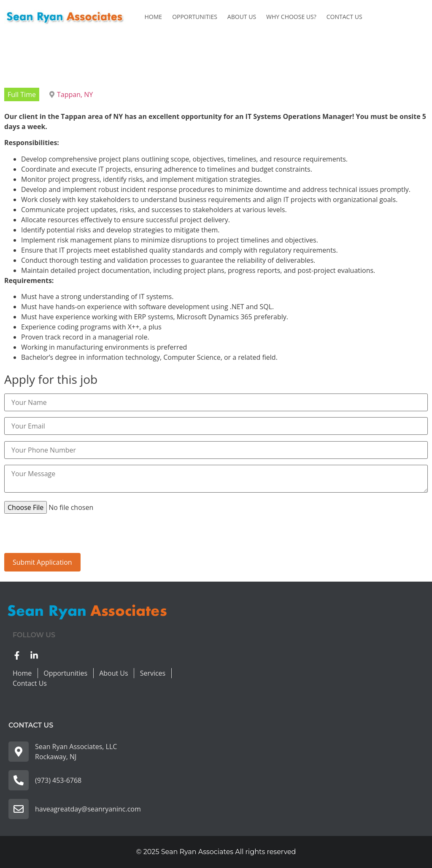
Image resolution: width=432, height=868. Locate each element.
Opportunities (195, 17)
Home (154, 17)
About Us (242, 17)
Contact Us (344, 17)
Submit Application (42, 562)
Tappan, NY (75, 94)
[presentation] (68, 536)
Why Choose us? (291, 17)
